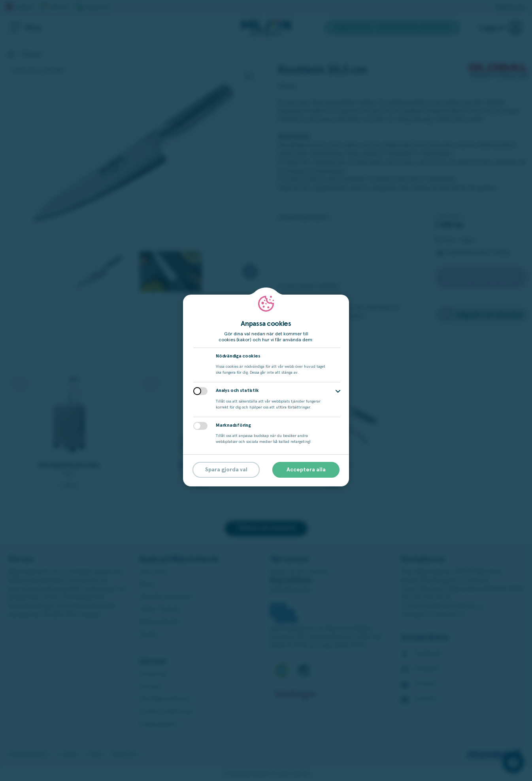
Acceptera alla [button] (306, 470)
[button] (338, 391)
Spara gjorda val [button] (226, 470)
